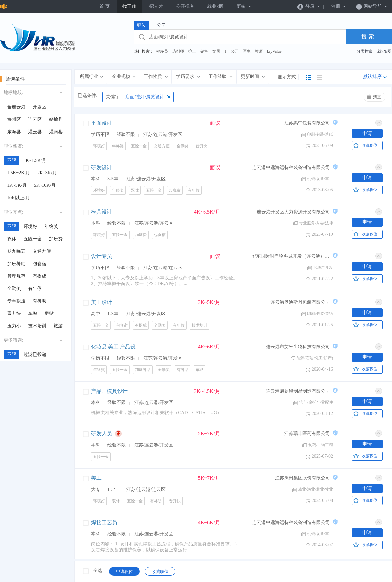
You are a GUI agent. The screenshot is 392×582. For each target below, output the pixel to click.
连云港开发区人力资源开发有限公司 (293, 212)
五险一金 (33, 239)
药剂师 (178, 51)
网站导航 (372, 6)
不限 (12, 161)
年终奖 (51, 226)
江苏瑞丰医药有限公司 (307, 434)
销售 (204, 51)
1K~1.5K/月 (35, 161)
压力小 (14, 326)
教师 (259, 51)
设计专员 (102, 256)
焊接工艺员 (104, 522)
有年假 (35, 289)
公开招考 (185, 6)
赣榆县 (56, 119)
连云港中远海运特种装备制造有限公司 (291, 167)
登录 (309, 6)
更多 (244, 6)
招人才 (156, 6)
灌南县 (56, 132)
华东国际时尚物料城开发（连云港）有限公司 (291, 256)
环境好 (30, 226)
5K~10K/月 (45, 185)
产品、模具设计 (109, 391)
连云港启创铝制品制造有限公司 (298, 391)
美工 (96, 478)
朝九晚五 (16, 251)
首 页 (105, 6)
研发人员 (102, 434)
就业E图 (215, 6)
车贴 (33, 313)
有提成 (40, 276)
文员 (216, 51)
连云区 (35, 119)
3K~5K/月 (17, 185)
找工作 (129, 6)
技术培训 (37, 326)
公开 (235, 51)
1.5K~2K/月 (19, 173)
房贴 (49, 313)
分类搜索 (365, 51)
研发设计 (102, 167)
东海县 (14, 132)
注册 (339, 6)
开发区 (40, 107)
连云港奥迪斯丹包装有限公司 (300, 302)
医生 (247, 51)
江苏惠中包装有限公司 (307, 123)
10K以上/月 (19, 198)
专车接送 (16, 301)
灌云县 (35, 132)
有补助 (40, 301)
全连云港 (16, 107)
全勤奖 (14, 289)
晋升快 (14, 313)
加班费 (56, 239)
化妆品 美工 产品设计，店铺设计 (129, 347)
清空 (377, 97)
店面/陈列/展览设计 (135, 97)
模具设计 (102, 212)
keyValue (274, 51)
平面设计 (102, 123)
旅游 (58, 326)
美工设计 (102, 302)
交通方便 (42, 251)
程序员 (162, 51)
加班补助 (16, 264)
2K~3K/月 (47, 173)
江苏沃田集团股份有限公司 (302, 478)
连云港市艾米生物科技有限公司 (298, 347)
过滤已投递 (35, 355)
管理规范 (16, 276)
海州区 (14, 119)
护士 (192, 51)
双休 (12, 239)
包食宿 (40, 264)
